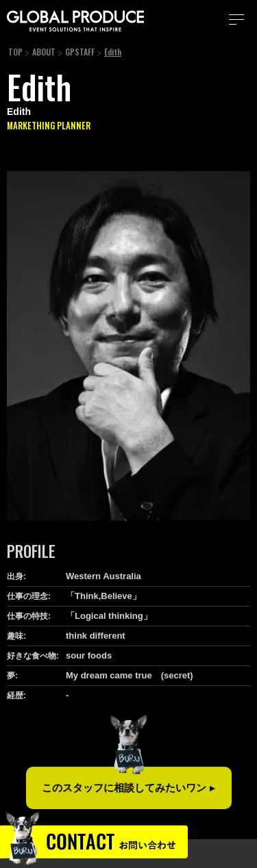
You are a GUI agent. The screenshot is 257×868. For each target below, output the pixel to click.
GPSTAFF (80, 52)
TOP (15, 52)
